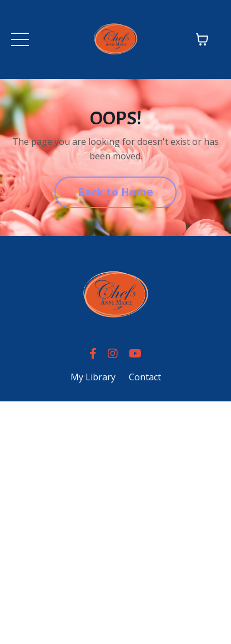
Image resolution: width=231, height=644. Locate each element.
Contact (145, 377)
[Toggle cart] (202, 39)
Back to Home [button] (115, 192)
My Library (93, 377)
